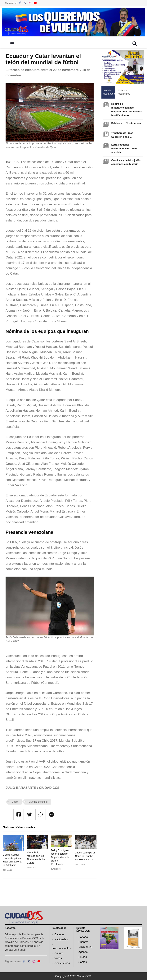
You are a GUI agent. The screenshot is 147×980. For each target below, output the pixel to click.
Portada (83, 937)
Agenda (83, 952)
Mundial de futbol (38, 802)
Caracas (60, 934)
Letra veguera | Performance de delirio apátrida (125, 149)
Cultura (59, 953)
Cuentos (83, 942)
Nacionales (61, 939)
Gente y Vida (62, 963)
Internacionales (62, 948)
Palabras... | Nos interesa (126, 123)
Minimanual (85, 947)
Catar (15, 802)
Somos (83, 962)
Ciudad (83, 957)
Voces (58, 958)
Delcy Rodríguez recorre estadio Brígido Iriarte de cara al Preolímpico (60, 857)
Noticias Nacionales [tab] (123, 92)
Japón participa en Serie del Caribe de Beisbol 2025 (85, 856)
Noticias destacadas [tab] (109, 92)
